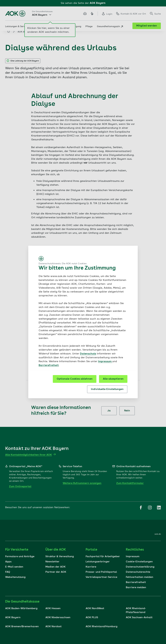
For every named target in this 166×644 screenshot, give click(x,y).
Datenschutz (88, 354)
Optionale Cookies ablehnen (75, 379)
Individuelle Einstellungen (107, 389)
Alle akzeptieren (113, 379)
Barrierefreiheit (49, 365)
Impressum (105, 362)
